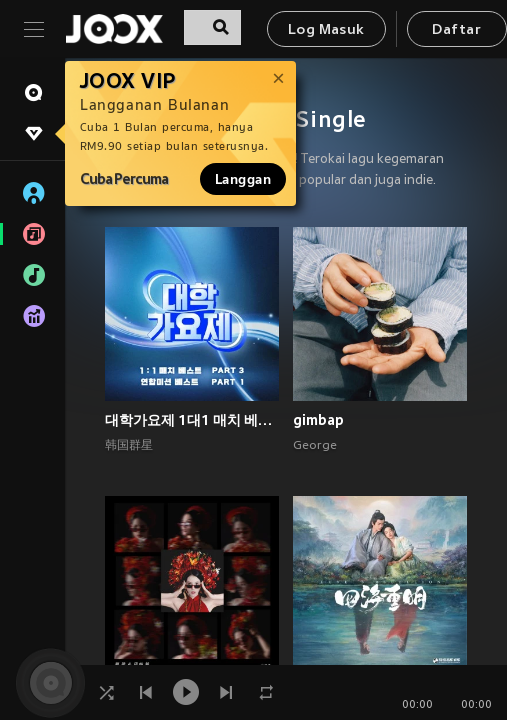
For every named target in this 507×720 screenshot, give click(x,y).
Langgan (243, 179)
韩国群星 (129, 446)
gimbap (318, 420)
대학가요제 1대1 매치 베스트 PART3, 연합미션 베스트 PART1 (192, 420)
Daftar (456, 30)
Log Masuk (326, 30)
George (315, 446)
